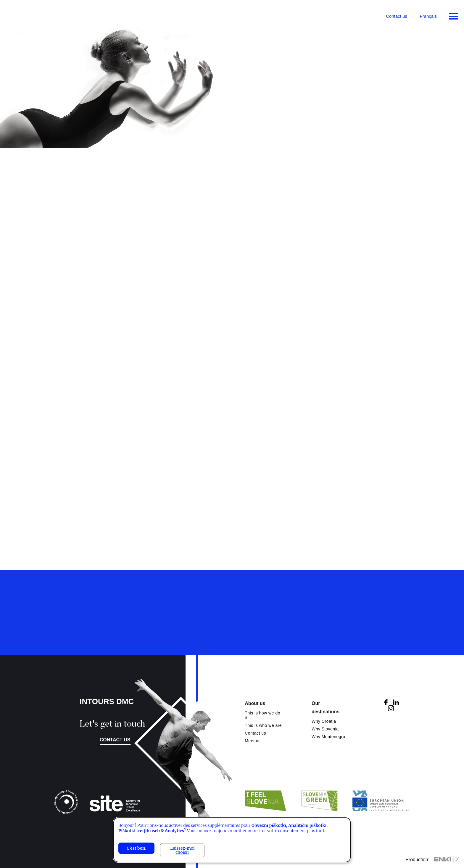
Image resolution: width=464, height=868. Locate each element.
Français (428, 16)
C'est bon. (136, 848)
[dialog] (232, 840)
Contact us (397, 16)
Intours (30, 15)
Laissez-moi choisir (182, 850)
